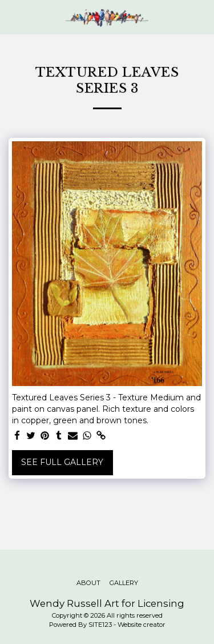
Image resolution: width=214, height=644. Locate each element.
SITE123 (100, 625)
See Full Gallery (62, 462)
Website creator (142, 625)
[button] (13, 17)
